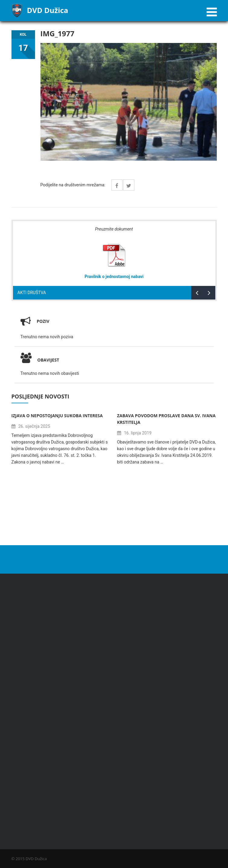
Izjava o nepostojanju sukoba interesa (57, 416)
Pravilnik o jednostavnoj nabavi (114, 277)
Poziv (43, 321)
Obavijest (40, 360)
